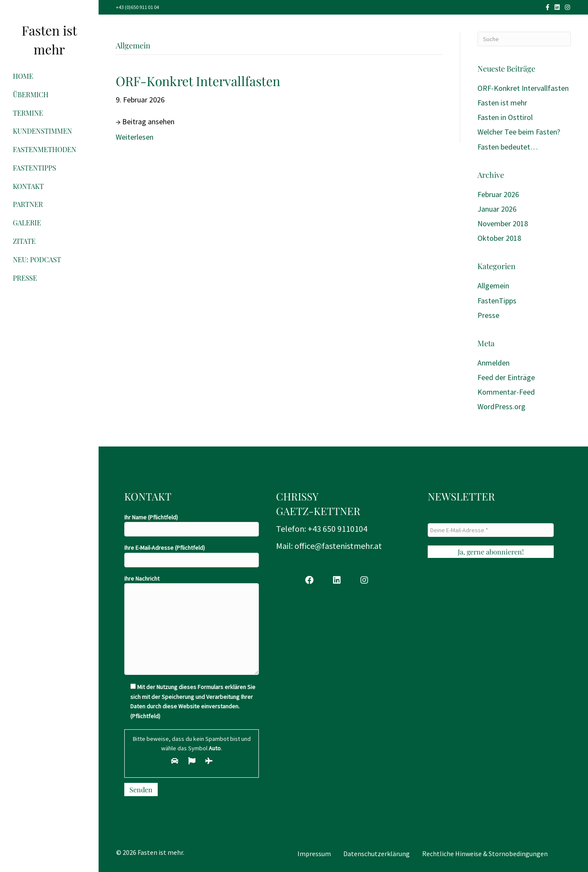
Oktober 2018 (499, 238)
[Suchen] (524, 39)
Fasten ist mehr (502, 103)
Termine (28, 113)
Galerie (27, 223)
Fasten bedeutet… (508, 147)
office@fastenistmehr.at (338, 546)
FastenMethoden (45, 149)
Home (23, 76)
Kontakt (28, 186)
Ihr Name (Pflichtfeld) (192, 525)
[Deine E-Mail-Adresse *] (491, 530)
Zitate (24, 241)
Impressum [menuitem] (314, 854)
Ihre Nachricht (192, 625)
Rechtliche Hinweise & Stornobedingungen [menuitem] (485, 854)
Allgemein (493, 286)
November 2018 (503, 223)
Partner (28, 204)
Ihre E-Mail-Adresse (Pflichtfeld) (192, 555)
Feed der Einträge (506, 377)
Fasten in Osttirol (505, 117)
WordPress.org (501, 406)
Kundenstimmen (42, 131)
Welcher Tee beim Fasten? (519, 132)
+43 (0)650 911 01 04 (137, 7)
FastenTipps (34, 168)
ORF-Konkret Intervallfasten (198, 81)
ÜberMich (31, 94)
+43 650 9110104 (337, 529)
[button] (309, 580)
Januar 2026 (497, 209)
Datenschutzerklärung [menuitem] (376, 854)
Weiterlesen (135, 137)
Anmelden (493, 363)
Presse (25, 278)
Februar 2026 (498, 194)
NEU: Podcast (37, 259)
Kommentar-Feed (506, 392)
